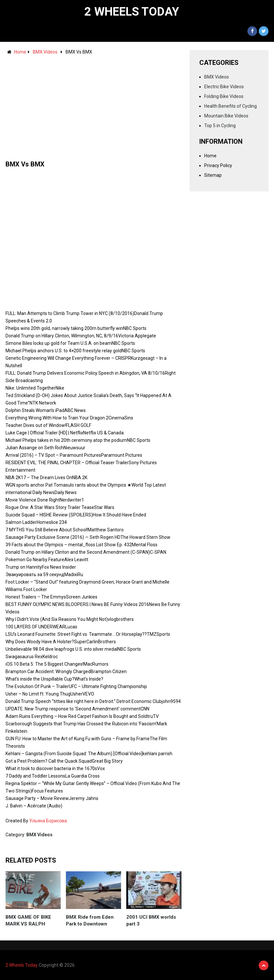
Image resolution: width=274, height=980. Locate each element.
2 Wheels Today (132, 12)
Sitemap (213, 175)
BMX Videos (45, 52)
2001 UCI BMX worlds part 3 (151, 920)
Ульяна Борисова (48, 821)
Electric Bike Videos (224, 87)
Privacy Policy (218, 165)
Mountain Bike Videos (226, 116)
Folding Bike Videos (224, 96)
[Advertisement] (93, 104)
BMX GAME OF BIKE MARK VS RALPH (28, 920)
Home (20, 52)
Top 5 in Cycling (220, 126)
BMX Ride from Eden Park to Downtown (90, 920)
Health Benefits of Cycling (230, 106)
